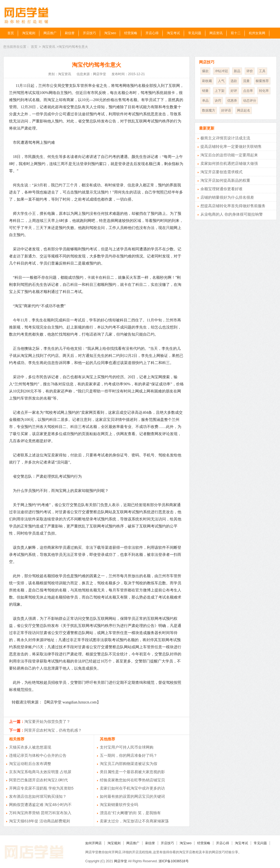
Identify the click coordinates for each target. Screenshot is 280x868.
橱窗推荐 (262, 81)
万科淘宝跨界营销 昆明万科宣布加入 (40, 813)
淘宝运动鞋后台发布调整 (30, 764)
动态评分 (250, 101)
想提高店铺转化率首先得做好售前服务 (233, 206)
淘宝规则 (29, 33)
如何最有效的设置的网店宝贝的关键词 (132, 796)
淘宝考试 (173, 33)
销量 (205, 91)
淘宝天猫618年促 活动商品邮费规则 (40, 821)
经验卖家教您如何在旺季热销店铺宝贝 (132, 780)
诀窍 (218, 101)
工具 (262, 71)
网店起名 (244, 110)
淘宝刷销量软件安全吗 (119, 805)
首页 (11, 33)
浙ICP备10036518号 (173, 861)
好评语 (226, 110)
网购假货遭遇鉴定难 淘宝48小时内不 (40, 805)
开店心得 (152, 33)
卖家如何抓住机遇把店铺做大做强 (229, 163)
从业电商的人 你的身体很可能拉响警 (232, 214)
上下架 (220, 91)
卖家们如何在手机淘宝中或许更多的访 (132, 788)
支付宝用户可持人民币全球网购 (127, 747)
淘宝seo (110, 33)
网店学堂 (121, 861)
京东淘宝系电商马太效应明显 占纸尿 (40, 772)
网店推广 (50, 33)
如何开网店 (94, 843)
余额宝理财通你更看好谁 (221, 189)
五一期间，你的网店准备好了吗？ (129, 755)
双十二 (236, 33)
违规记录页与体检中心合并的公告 (38, 755)
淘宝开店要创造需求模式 (221, 172)
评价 (250, 71)
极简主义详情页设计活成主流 (225, 138)
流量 (246, 81)
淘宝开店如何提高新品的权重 (225, 180)
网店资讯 (216, 33)
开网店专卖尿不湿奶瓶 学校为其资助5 (41, 788)
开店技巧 (89, 33)
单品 (205, 101)
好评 (234, 91)
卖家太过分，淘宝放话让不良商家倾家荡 (134, 821)
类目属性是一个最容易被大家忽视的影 (132, 772)
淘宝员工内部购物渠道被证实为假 (129, 764)
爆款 (205, 71)
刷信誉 (70, 33)
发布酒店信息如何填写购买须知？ (38, 796)
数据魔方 (209, 110)
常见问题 (195, 33)
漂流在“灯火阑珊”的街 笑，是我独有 (130, 813)
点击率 (248, 91)
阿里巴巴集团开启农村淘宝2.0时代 (38, 780)
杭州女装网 (257, 33)
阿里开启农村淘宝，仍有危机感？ (53, 730)
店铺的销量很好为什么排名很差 (227, 197)
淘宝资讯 (49, 47)
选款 (234, 81)
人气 (221, 81)
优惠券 (232, 101)
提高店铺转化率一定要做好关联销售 (231, 146)
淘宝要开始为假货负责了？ (47, 722)
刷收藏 (207, 81)
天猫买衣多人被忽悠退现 (30, 747)
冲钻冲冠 (221, 71)
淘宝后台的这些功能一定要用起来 (229, 155)
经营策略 (131, 33)
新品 (237, 71)
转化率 (264, 91)
